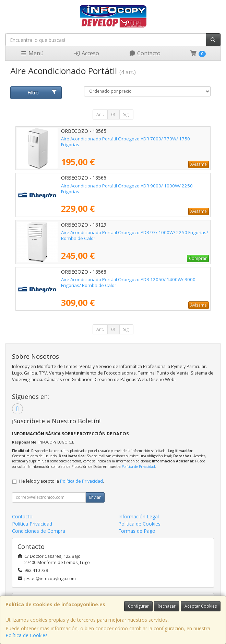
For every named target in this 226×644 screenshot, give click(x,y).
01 (114, 114)
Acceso (86, 53)
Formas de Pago (137, 531)
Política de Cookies (27, 635)
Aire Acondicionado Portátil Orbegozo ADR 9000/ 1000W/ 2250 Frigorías (127, 189)
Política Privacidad (32, 524)
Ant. (100, 114)
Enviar (95, 497)
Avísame (199, 164)
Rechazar (167, 606)
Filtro (42, 93)
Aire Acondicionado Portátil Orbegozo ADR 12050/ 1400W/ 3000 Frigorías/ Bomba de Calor (128, 282)
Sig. (126, 114)
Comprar (198, 258)
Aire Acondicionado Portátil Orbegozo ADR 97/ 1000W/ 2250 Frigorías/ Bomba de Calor (135, 235)
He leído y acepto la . (62, 481)
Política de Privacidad (138, 467)
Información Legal (139, 516)
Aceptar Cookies (201, 606)
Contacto (145, 53)
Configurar (138, 606)
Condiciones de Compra (39, 531)
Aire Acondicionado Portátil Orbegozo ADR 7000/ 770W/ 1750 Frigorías (126, 142)
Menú (32, 53)
